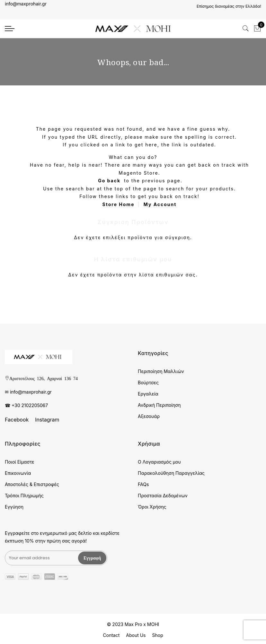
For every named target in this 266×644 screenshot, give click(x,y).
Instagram (47, 420)
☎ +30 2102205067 (26, 405)
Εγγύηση (14, 507)
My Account (160, 204)
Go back (109, 181)
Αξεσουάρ (149, 416)
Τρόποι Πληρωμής (24, 496)
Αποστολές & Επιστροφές (32, 484)
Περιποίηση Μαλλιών (161, 371)
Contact (111, 635)
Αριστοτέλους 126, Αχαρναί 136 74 (44, 378)
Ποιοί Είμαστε (20, 462)
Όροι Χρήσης (152, 507)
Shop (157, 635)
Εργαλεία (148, 394)
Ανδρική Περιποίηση (159, 405)
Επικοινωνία (18, 473)
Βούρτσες (148, 383)
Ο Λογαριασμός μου (159, 462)
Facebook (17, 420)
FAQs (143, 484)
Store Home (119, 204)
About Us (136, 635)
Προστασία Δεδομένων (163, 496)
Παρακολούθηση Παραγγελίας (171, 473)
